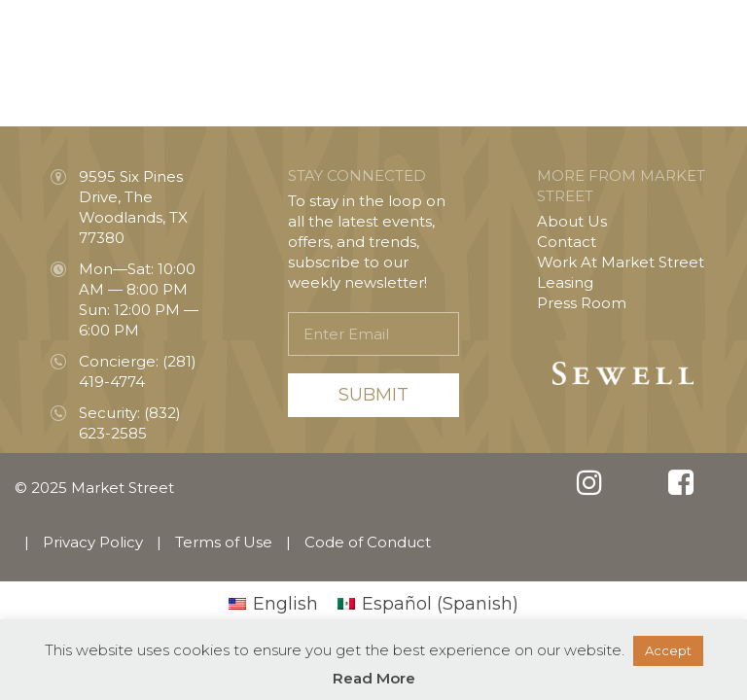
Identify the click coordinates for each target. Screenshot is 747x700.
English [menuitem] (285, 604)
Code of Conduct (368, 542)
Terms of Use (224, 542)
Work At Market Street (621, 262)
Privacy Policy (93, 542)
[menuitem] (273, 604)
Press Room (582, 303)
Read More (374, 678)
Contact (567, 242)
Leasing (565, 282)
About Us (572, 221)
